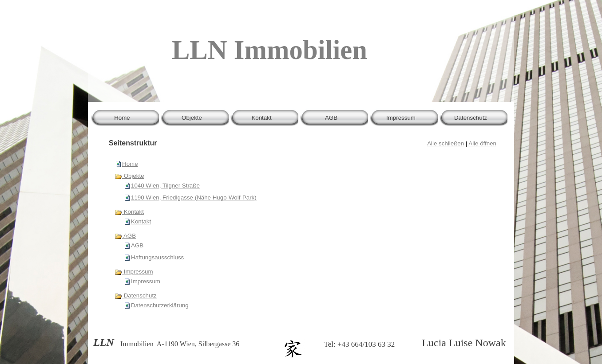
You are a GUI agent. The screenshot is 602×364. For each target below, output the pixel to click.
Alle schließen (446, 143)
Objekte (129, 176)
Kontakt (129, 212)
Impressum (134, 272)
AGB (125, 236)
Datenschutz (136, 296)
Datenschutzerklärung (160, 305)
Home (130, 164)
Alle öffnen (482, 143)
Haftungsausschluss (157, 257)
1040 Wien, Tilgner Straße (165, 186)
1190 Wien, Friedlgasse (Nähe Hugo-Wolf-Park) (194, 198)
